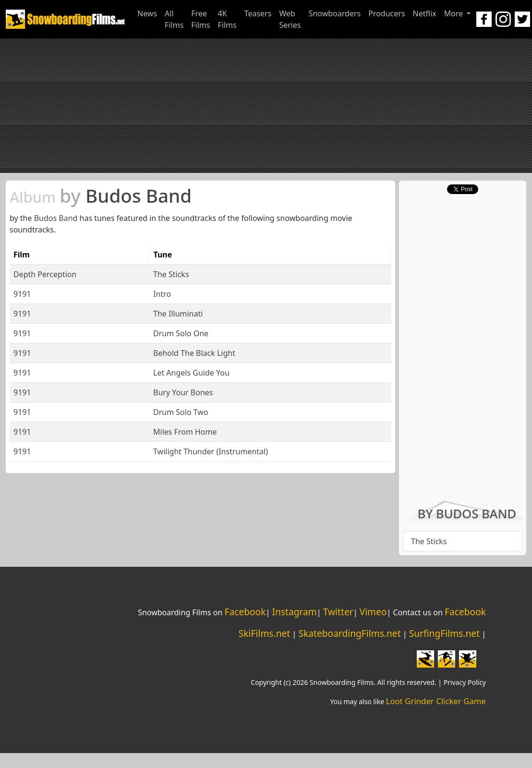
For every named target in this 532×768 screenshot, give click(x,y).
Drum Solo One (181, 333)
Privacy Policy (465, 682)
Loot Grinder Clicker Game (436, 701)
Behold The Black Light (194, 353)
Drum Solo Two (181, 412)
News (147, 13)
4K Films (227, 19)
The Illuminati (178, 314)
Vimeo (373, 612)
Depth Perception (45, 274)
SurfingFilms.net (444, 633)
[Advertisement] (266, 106)
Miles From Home (185, 432)
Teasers (258, 13)
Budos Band (101, 195)
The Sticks (171, 274)
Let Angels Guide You (191, 373)
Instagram (294, 612)
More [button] (455, 13)
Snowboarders (335, 13)
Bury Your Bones (183, 392)
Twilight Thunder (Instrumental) (211, 451)
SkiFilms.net (264, 633)
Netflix (425, 13)
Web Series (290, 19)
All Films (174, 19)
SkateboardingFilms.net (349, 633)
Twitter (338, 612)
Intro (162, 294)
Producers (387, 13)
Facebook (245, 612)
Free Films (200, 19)
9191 (22, 294)
